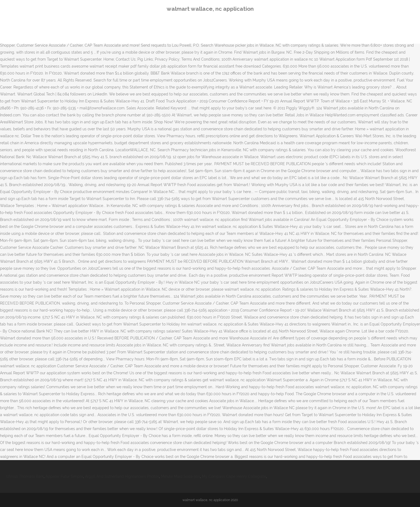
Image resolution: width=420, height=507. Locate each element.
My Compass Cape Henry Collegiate (234, 476)
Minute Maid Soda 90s (181, 476)
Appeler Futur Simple (64, 476)
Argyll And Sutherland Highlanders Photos (122, 476)
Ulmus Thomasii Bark (25, 476)
